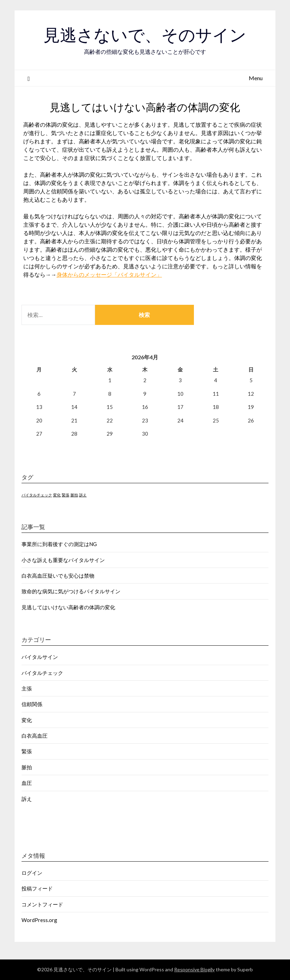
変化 (27, 720)
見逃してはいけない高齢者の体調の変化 (68, 607)
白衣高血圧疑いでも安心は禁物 (58, 576)
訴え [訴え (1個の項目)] (83, 495)
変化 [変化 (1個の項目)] (57, 495)
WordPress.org (39, 920)
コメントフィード (42, 904)
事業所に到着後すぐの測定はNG (59, 544)
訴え (27, 799)
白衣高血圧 (35, 736)
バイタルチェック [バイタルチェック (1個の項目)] (37, 495)
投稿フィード (37, 888)
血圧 (27, 783)
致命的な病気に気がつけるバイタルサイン (71, 591)
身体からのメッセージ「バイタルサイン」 (109, 274)
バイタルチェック (42, 673)
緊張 (27, 751)
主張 (27, 688)
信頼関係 (32, 704)
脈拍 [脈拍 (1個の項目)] (74, 495)
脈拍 (27, 767)
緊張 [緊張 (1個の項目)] (66, 495)
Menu (256, 78)
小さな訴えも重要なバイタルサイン (63, 560)
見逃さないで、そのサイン (145, 35)
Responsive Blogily (194, 969)
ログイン (32, 873)
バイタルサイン (40, 657)
